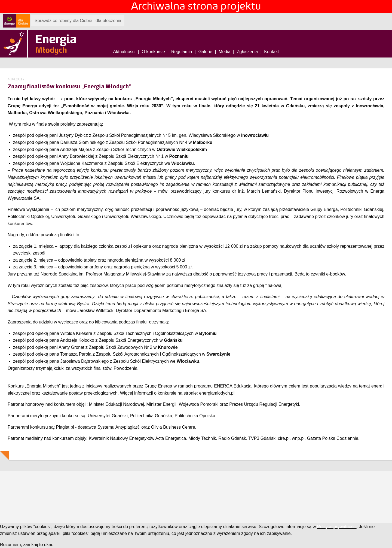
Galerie (205, 52)
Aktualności (124, 52)
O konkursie (153, 52)
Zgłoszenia (247, 52)
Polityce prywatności (337, 527)
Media (225, 52)
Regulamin (182, 52)
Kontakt (271, 52)
